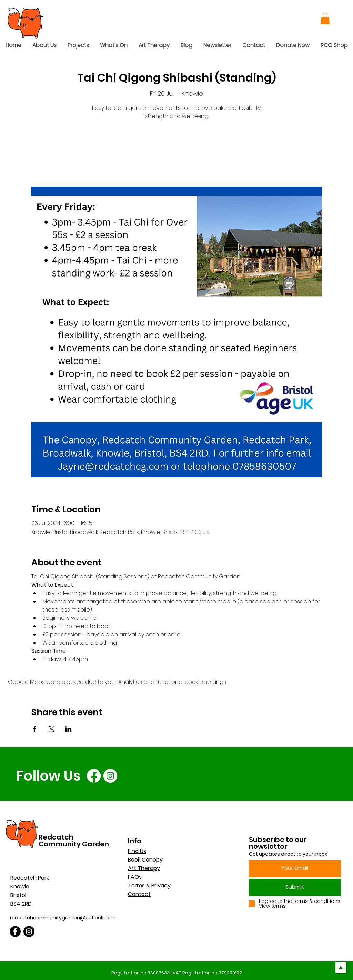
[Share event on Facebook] (35, 729)
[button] (325, 18)
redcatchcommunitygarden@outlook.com (63, 918)
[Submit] (295, 887)
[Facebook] (94, 776)
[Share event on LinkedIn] (68, 729)
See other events (177, 154)
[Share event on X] (52, 729)
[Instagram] (110, 776)
